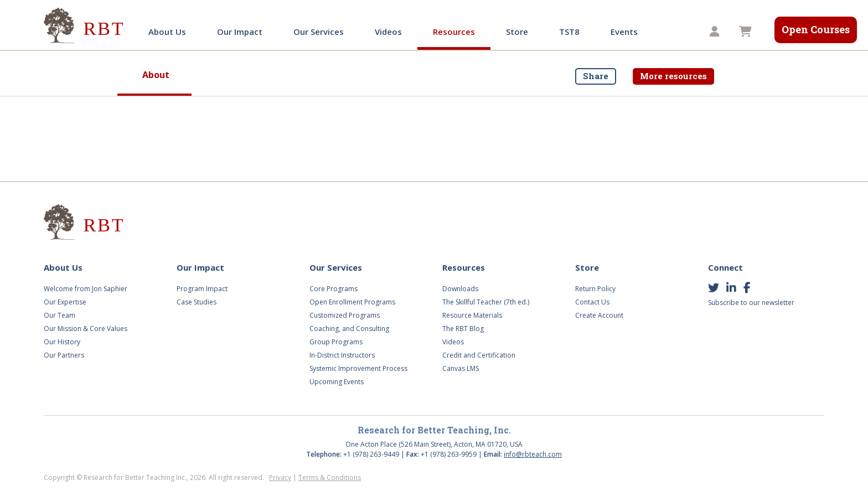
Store (517, 32)
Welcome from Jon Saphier (86, 289)
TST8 (569, 32)
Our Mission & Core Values (86, 329)
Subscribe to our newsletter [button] (751, 303)
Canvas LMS (461, 368)
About (156, 75)
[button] (716, 32)
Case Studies (197, 302)
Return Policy (595, 289)
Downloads (460, 289)
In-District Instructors (342, 355)
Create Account (599, 315)
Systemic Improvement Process (358, 368)
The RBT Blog (463, 329)
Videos (388, 32)
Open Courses (816, 29)
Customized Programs (345, 315)
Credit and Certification (479, 355)
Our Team (60, 315)
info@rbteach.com (533, 454)
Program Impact (202, 289)
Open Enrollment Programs (352, 302)
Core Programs (334, 289)
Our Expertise (65, 302)
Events (624, 32)
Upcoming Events (337, 382)
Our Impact (240, 32)
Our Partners (64, 355)
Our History (62, 342)
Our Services (319, 32)
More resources (673, 76)
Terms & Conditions (330, 477)
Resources (454, 32)
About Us (167, 32)
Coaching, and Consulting (349, 329)
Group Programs (336, 342)
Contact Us (592, 302)
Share (596, 76)
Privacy (280, 477)
